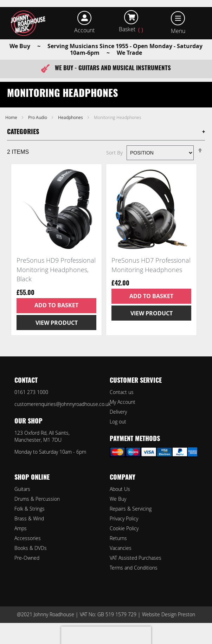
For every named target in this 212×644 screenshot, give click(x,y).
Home (12, 117)
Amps (21, 528)
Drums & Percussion (37, 499)
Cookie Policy (124, 528)
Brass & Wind (29, 518)
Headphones (71, 117)
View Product (57, 323)
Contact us (122, 392)
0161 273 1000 (31, 392)
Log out (118, 422)
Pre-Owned (27, 558)
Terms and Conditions (134, 568)
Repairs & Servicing (131, 509)
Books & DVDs (31, 548)
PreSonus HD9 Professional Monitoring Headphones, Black (56, 270)
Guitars (22, 489)
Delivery (118, 412)
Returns (118, 538)
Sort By (114, 153)
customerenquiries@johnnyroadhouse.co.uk (63, 404)
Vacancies (121, 548)
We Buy (118, 499)
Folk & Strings (30, 509)
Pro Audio (38, 117)
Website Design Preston (169, 614)
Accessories (28, 538)
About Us (120, 489)
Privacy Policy (124, 518)
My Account (123, 402)
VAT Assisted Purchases (136, 558)
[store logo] (28, 23)
